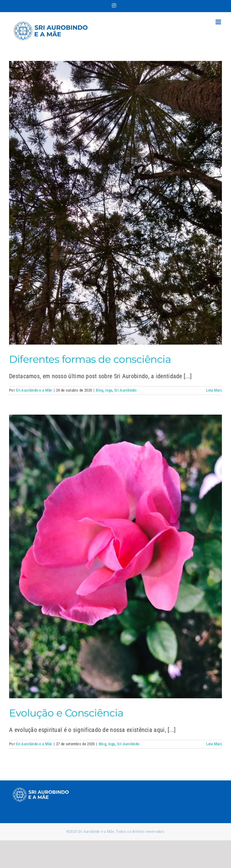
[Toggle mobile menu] (219, 22)
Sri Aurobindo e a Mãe (34, 390)
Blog (99, 390)
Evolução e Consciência (66, 713)
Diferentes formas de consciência (90, 359)
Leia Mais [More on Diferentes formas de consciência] (214, 390)
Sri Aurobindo (126, 390)
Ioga (109, 390)
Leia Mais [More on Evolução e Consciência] (214, 744)
